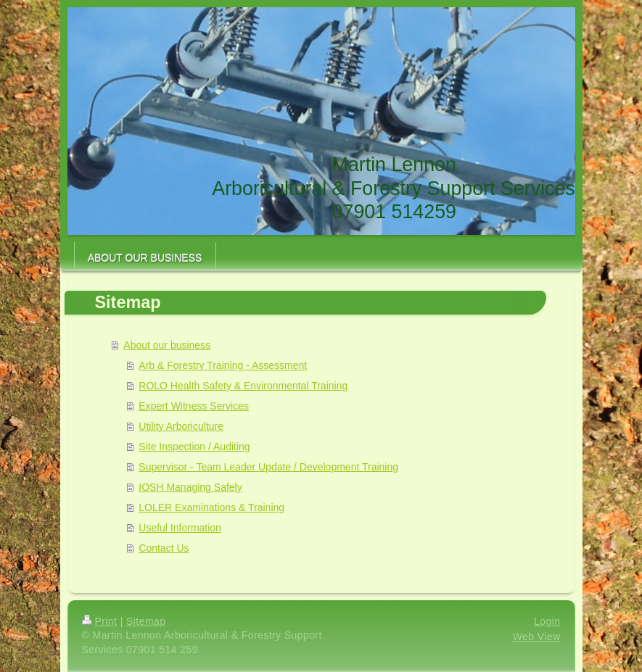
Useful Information (180, 528)
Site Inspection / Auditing (194, 447)
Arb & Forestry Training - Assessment (223, 365)
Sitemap (146, 621)
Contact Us (164, 548)
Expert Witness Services (194, 406)
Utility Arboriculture (181, 426)
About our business (167, 345)
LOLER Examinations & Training (211, 507)
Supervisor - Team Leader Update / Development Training (268, 467)
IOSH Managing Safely (190, 487)
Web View (537, 636)
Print (100, 621)
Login (547, 621)
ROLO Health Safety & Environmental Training (243, 386)
